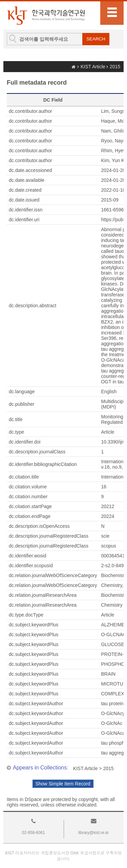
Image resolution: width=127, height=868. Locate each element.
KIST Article (93, 67)
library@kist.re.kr (93, 833)
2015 (115, 67)
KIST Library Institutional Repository (46, 15)
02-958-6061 (34, 833)
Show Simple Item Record (63, 784)
